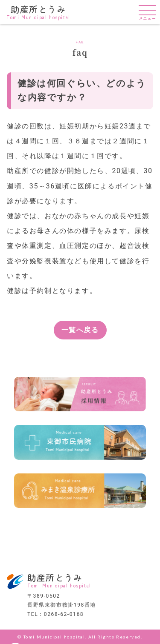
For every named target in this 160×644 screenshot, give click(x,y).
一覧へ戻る (80, 330)
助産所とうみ (38, 11)
